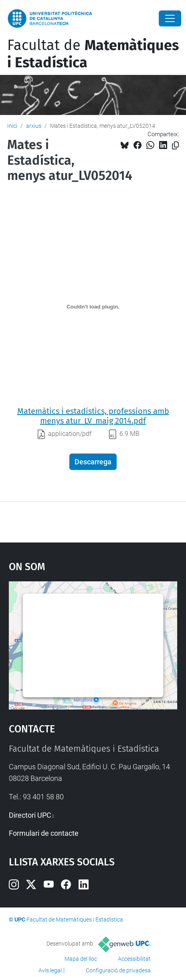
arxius (34, 126)
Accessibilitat (134, 959)
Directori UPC (30, 815)
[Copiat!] (175, 146)
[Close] (170, 18)
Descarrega (93, 462)
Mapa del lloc (81, 959)
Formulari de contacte (44, 833)
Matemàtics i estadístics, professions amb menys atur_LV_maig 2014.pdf (93, 416)
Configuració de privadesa (118, 970)
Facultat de (93, 54)
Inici (12, 126)
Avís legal (50, 970)
